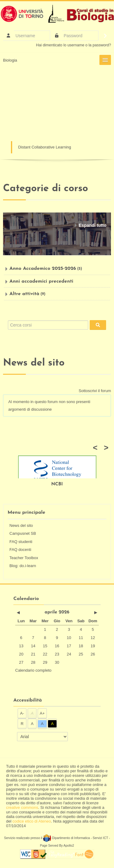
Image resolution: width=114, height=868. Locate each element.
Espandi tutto (93, 225)
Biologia (10, 60)
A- (22, 713)
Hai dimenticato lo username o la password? (74, 45)
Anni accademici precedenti (41, 281)
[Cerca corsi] (48, 325)
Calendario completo (33, 670)
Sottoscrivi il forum (95, 391)
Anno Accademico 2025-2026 (43, 269)
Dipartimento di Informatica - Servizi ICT (76, 838)
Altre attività (24, 294)
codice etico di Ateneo (32, 821)
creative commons (22, 807)
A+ (42, 713)
